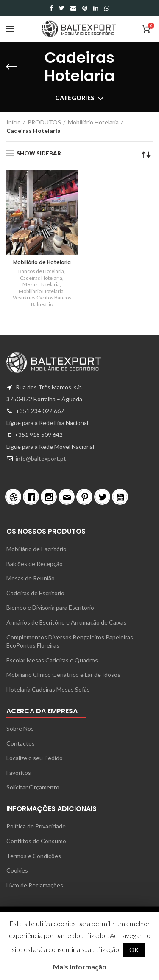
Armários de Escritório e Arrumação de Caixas (66, 622)
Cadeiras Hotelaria (41, 278)
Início (14, 122)
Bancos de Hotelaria (41, 271)
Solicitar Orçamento (33, 787)
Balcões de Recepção (35, 564)
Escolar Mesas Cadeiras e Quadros (52, 660)
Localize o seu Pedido (35, 758)
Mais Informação (80, 967)
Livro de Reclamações (35, 885)
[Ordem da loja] (146, 155)
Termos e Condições (34, 856)
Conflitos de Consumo (36, 841)
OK (134, 950)
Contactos (21, 743)
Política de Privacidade (36, 826)
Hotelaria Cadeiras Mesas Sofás (48, 689)
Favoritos (19, 773)
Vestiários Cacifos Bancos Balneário (42, 301)
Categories (75, 98)
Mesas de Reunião (31, 578)
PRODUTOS (44, 122)
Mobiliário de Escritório (36, 549)
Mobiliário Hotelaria (93, 122)
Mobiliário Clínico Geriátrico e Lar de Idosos (63, 674)
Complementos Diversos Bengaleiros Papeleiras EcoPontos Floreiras (70, 641)
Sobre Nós (20, 728)
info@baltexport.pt (41, 458)
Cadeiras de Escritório (35, 593)
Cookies (17, 870)
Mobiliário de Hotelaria (42, 262)
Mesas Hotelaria (41, 284)
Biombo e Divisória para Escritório (50, 607)
